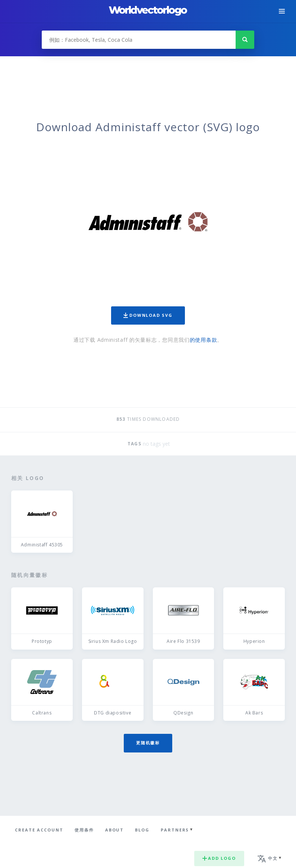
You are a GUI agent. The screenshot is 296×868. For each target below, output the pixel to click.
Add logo (219, 858)
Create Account (39, 830)
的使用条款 (204, 340)
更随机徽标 (148, 743)
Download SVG (148, 315)
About (115, 830)
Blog (142, 830)
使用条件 (84, 830)
